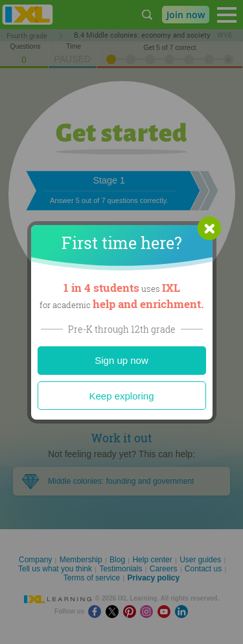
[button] (209, 228)
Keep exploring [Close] (121, 396)
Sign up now (121, 360)
